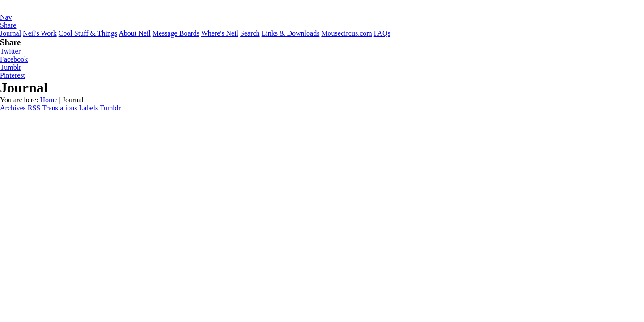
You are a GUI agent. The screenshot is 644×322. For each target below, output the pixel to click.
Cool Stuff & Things (88, 33)
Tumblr (11, 67)
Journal (11, 33)
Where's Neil (220, 33)
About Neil (135, 33)
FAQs (382, 33)
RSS (34, 108)
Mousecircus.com (346, 33)
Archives (13, 108)
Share (8, 25)
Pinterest (13, 75)
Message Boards (176, 33)
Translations (60, 108)
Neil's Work (40, 33)
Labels (88, 108)
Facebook (14, 59)
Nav (6, 17)
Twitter (10, 51)
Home (49, 100)
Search (250, 33)
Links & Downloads (291, 33)
